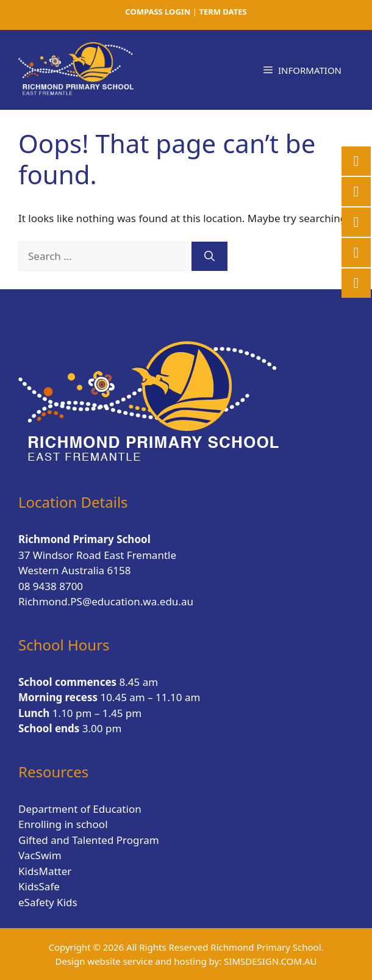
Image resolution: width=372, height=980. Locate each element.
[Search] (209, 256)
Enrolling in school (63, 824)
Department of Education (80, 809)
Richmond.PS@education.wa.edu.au (106, 601)
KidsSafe (39, 886)
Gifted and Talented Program (89, 840)
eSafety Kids (48, 902)
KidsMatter (45, 871)
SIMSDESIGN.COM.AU (270, 961)
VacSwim (40, 855)
